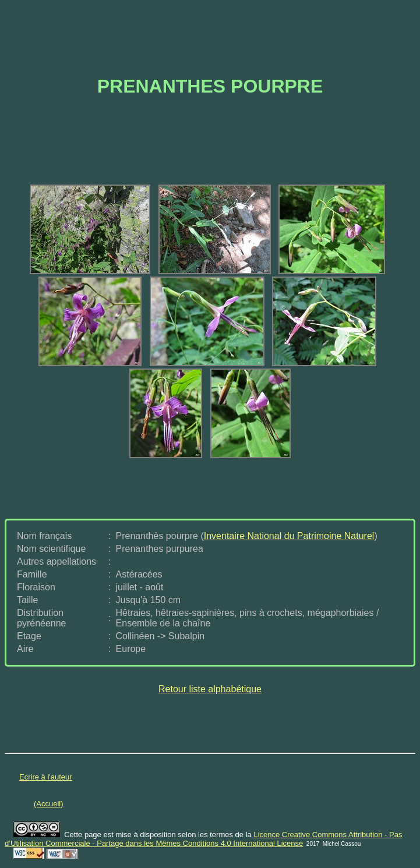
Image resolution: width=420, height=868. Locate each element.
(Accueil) (49, 804)
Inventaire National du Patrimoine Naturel (289, 536)
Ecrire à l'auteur (46, 777)
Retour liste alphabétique (210, 689)
